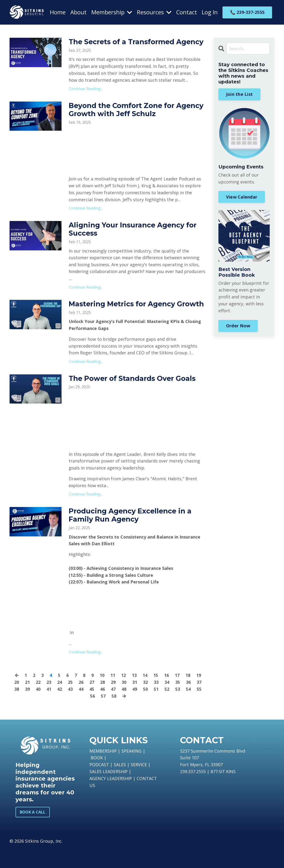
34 (167, 701)
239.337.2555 (193, 790)
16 (166, 694)
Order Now (238, 325)
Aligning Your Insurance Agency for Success (135, 238)
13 (134, 694)
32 (145, 701)
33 (156, 701)
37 (199, 701)
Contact (186, 12)
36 (188, 701)
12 (124, 694)
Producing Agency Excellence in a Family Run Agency (133, 534)
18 (188, 694)
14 (145, 694)
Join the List (239, 94)
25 (70, 701)
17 (177, 694)
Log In (210, 12)
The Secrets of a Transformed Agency (124, 46)
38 (17, 708)
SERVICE (139, 783)
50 (145, 708)
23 (49, 701)
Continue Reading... (86, 97)
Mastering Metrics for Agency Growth (124, 318)
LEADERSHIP (115, 790)
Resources (154, 12)
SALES (120, 783)
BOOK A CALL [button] (33, 831)
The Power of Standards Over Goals (135, 397)
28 (103, 701)
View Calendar (242, 197)
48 (124, 708)
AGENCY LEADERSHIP (111, 797)
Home (57, 12)
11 (113, 694)
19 (199, 694)
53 (178, 708)
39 (27, 708)
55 (199, 708)
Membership (111, 12)
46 (103, 708)
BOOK (97, 776)
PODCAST (99, 783)
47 (113, 708)
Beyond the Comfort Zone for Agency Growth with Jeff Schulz (129, 119)
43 (70, 708)
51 (156, 708)
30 (124, 701)
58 (114, 715)
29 (113, 701)
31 (135, 701)
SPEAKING (132, 770)
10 (102, 694)
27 (92, 701)
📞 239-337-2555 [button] (247, 12)
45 (92, 708)
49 (135, 708)
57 (103, 715)
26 (81, 701)
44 (81, 708)
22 (38, 701)
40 (38, 708)
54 (188, 708)
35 (178, 701)
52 (167, 708)
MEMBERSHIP (103, 770)
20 (17, 701)
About (78, 12)
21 (27, 701)
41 (49, 708)
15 (156, 694)
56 (92, 715)
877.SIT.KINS (223, 790)
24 (60, 701)
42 (60, 708)
